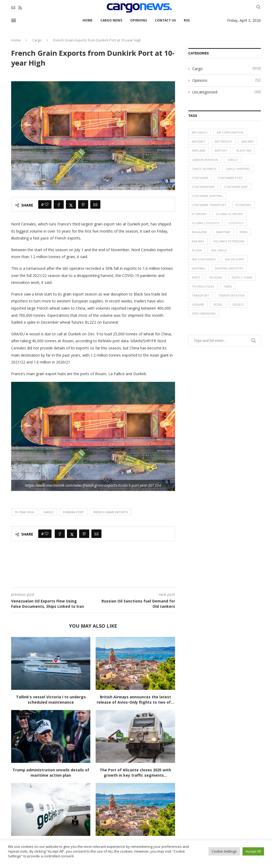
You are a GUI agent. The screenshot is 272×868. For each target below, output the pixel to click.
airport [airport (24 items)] (221, 151)
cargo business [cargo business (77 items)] (204, 169)
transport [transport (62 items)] (200, 296)
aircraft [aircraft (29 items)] (199, 141)
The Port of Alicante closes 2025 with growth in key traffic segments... (135, 773)
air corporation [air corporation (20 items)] (230, 132)
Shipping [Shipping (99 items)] (199, 269)
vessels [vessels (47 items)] (238, 305)
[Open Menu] (14, 20)
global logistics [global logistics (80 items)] (205, 223)
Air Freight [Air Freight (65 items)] (223, 141)
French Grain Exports (110, 512)
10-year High (24, 512)
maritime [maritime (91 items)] (223, 232)
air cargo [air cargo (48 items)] (200, 132)
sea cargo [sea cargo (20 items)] (219, 251)
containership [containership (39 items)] (203, 187)
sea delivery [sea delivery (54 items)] (235, 260)
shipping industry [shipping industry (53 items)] (229, 269)
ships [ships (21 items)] (196, 278)
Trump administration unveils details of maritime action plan (51, 773)
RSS (187, 20)
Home (88, 20)
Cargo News (111, 20)
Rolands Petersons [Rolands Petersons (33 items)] (229, 241)
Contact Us (165, 20)
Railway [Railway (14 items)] (198, 241)
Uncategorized (227, 92)
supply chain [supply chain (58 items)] (242, 278)
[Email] (13, 8)
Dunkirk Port (73, 512)
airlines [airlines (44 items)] (248, 141)
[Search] (258, 8)
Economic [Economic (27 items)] (243, 205)
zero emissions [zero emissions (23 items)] (204, 314)
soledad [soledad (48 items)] (216, 278)
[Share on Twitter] (71, 204)
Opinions (139, 20)
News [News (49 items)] (244, 232)
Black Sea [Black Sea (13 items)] (244, 151)
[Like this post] (46, 204)
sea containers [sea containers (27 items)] (204, 260)
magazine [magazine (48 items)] (199, 232)
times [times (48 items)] (228, 287)
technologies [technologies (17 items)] (203, 287)
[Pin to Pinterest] (83, 204)
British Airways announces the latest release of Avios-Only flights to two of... (135, 700)
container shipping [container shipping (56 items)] (207, 196)
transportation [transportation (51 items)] (231, 296)
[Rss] (20, 8)
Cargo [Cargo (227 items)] (233, 160)
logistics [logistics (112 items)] (236, 223)
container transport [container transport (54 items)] (209, 205)
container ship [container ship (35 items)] (236, 187)
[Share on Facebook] (59, 204)
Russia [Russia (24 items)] (197, 251)
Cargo (37, 40)
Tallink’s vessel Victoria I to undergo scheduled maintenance (51, 700)
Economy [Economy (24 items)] (199, 214)
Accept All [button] (253, 851)
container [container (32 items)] (200, 178)
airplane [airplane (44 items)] (199, 151)
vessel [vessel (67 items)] (218, 305)
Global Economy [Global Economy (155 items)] (230, 214)
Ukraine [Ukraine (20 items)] (198, 305)
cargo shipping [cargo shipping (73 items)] (238, 169)
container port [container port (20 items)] (230, 178)
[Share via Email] (95, 204)
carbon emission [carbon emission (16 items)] (205, 160)
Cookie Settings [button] (224, 851)
